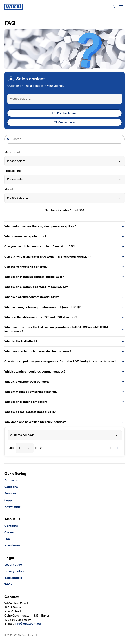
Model (9, 189)
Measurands (13, 153)
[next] (118, 448)
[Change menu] (121, 7)
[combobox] (65, 99)
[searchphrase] (67, 139)
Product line (13, 171)
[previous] (110, 448)
